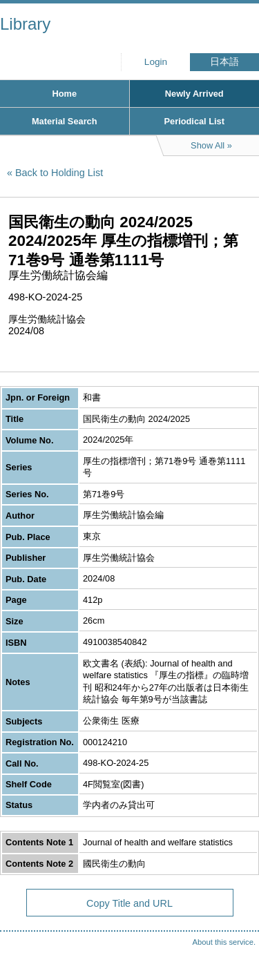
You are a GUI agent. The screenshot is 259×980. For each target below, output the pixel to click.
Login (156, 62)
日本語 (224, 62)
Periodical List (194, 121)
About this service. (224, 942)
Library (25, 24)
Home (64, 94)
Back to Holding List (59, 173)
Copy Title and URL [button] (129, 903)
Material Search (65, 121)
